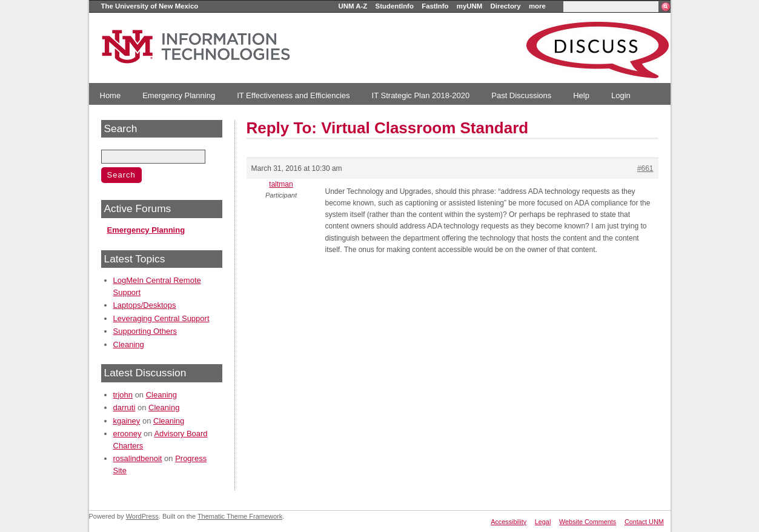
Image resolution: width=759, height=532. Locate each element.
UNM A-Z (353, 6)
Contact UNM (644, 522)
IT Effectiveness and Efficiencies (293, 95)
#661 (645, 168)
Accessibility (509, 522)
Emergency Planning (179, 95)
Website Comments (588, 522)
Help (581, 95)
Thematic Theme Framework (240, 516)
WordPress (142, 516)
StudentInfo (395, 6)
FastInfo (435, 6)
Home (111, 95)
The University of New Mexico (150, 6)
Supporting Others (145, 331)
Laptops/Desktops (145, 305)
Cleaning (129, 344)
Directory (506, 6)
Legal (543, 522)
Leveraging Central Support (161, 318)
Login (621, 95)
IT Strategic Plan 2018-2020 (421, 95)
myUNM (469, 6)
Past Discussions (521, 95)
